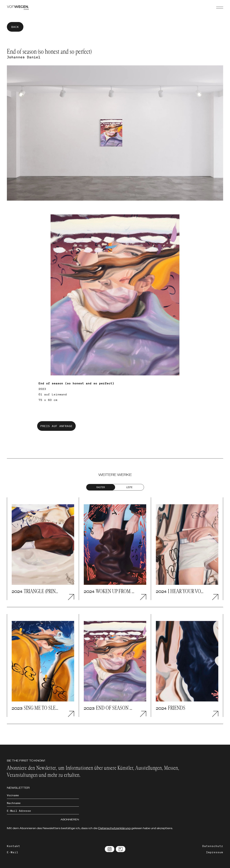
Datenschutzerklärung (114, 828)
